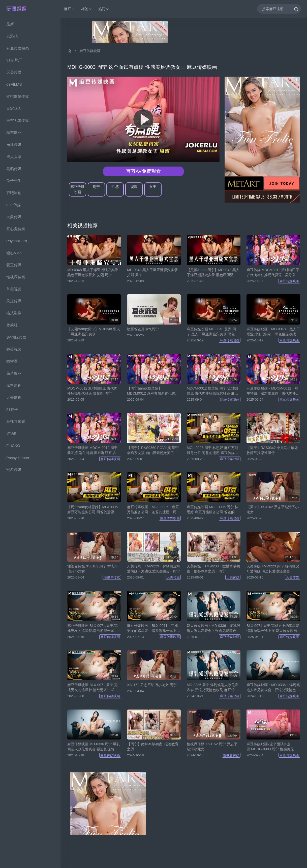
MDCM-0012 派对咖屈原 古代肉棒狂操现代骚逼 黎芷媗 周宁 (92, 391)
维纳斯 (12, 433)
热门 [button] (104, 9)
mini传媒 (14, 205)
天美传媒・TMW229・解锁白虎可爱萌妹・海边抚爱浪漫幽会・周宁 (154, 569)
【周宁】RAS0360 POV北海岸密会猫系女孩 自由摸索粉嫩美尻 (153, 450)
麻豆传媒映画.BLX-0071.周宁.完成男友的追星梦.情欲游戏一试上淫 (93, 628)
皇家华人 (14, 108)
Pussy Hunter (18, 458)
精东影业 (14, 132)
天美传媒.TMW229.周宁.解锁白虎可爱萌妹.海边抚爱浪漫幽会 (273, 569)
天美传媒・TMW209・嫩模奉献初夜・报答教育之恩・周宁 (213, 569)
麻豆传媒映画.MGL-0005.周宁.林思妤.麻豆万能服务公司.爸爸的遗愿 (212, 510)
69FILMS (14, 84)
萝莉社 (12, 325)
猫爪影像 (14, 313)
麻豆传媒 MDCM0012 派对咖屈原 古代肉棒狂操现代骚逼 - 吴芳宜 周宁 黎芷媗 (273, 273)
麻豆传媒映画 (18, 48)
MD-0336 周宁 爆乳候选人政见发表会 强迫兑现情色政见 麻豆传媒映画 (213, 688)
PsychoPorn (17, 241)
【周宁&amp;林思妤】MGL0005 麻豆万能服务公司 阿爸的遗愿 (93, 509)
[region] (30, 443)
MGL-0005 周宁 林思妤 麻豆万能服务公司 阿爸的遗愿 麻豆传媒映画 (212, 451)
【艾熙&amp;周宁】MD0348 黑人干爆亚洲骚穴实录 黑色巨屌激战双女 (213, 273)
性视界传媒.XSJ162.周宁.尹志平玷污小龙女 (93, 569)
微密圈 (12, 361)
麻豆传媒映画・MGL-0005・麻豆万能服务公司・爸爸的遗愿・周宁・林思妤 (153, 510)
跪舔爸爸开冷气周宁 (143, 329)
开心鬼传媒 (16, 229)
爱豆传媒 (14, 265)
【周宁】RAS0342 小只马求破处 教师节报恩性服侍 (272, 450)
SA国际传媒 (16, 337)
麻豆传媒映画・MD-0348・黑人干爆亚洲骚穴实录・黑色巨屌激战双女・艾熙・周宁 (273, 332)
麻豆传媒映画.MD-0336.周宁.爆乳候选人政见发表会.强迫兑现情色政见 (94, 747)
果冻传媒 (14, 301)
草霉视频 (14, 289)
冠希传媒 (14, 470)
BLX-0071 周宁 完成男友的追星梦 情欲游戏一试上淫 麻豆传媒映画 (273, 628)
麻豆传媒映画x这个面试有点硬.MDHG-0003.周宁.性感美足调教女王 (272, 747)
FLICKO (13, 446)
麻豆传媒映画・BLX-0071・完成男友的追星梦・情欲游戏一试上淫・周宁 (152, 628)
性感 (115, 187)
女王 (153, 187)
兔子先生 (14, 181)
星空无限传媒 (18, 120)
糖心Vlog (14, 253)
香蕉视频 (14, 349)
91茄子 (12, 410)
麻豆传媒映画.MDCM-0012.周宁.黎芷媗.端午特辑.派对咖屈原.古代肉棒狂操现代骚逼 (94, 451)
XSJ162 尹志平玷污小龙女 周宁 (152, 685)
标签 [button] (87, 9)
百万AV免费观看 (143, 171)
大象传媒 (14, 217)
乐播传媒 (14, 144)
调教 (134, 187)
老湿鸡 (12, 36)
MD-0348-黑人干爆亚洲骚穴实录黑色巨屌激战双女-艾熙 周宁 (93, 272)
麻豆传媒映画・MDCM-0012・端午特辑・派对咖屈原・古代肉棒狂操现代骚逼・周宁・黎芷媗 (273, 391)
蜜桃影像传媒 (18, 96)
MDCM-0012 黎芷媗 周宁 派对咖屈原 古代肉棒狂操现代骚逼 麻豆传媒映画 (212, 391)
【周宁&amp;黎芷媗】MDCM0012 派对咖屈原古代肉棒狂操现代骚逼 (153, 391)
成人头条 (14, 157)
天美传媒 (14, 72)
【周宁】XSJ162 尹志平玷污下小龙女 (273, 509)
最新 (10, 24)
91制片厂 (14, 60)
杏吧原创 (14, 193)
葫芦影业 (14, 373)
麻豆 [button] (70, 9)
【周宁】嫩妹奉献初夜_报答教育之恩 (153, 747)
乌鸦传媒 (14, 169)
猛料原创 (14, 385)
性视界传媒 (16, 277)
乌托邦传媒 (16, 421)
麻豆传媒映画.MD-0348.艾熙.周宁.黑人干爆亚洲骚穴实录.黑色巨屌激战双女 (212, 332)
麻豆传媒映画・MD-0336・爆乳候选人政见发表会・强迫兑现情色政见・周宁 (213, 628)
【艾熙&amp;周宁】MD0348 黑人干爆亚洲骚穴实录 (94, 332)
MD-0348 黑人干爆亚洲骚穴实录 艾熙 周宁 (152, 272)
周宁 (96, 187)
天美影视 (14, 397)
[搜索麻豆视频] (279, 9)
